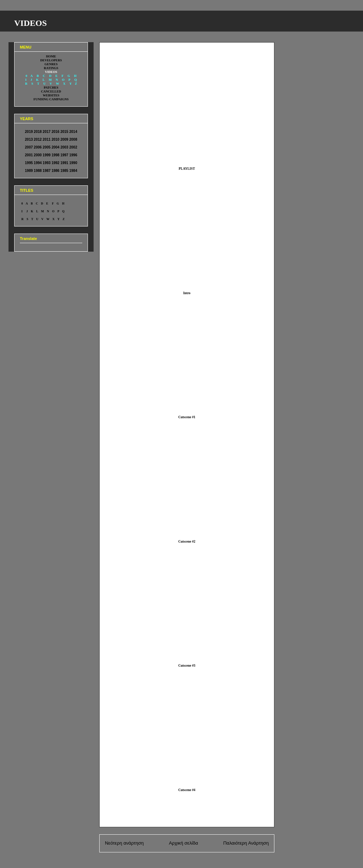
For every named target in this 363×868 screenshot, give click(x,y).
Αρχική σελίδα (183, 843)
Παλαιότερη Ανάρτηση (246, 843)
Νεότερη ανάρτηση (124, 843)
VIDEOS (30, 23)
